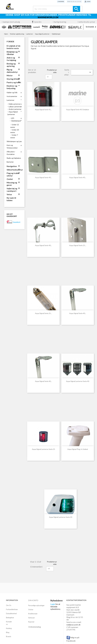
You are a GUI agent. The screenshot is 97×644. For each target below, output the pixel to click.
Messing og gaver (12, 184)
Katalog (9, 628)
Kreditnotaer (33, 614)
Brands (9, 636)
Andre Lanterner (15, 109)
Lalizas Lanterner (15, 107)
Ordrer (31, 610)
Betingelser (10, 618)
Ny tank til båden (11, 199)
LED (13, 118)
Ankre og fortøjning (11, 59)
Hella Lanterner (15, 104)
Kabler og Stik (12, 92)
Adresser (31, 618)
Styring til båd (13, 79)
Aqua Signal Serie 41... (43, 109)
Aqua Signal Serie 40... (43, 177)
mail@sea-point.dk (73, 625)
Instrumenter (12, 96)
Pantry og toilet (14, 82)
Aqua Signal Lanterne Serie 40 (78, 381)
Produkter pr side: (52, 71)
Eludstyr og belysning (12, 87)
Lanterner (10, 100)
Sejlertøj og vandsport (12, 190)
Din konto (33, 600)
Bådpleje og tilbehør (12, 53)
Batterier (10, 162)
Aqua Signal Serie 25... (78, 245)
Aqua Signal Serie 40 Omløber (78, 109)
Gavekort (17, 222)
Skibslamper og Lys (14, 141)
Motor (10, 75)
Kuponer (31, 622)
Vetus (9, 194)
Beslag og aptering (11, 65)
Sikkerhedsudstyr (14, 170)
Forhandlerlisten (12, 609)
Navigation (12, 166)
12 (48, 77)
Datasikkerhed (11, 613)
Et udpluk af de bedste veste (13, 47)
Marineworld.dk (48, 17)
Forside (10, 42)
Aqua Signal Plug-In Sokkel (78, 449)
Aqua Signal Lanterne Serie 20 (61, 517)
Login (53, 604)
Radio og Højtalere (14, 158)
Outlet (10, 179)
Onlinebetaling (35, 627)
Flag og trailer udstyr (13, 174)
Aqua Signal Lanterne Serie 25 (43, 449)
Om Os (9, 605)
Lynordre (61, 1)
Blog (8, 632)
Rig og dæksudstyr (12, 71)
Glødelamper (16, 121)
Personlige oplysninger (36, 605)
